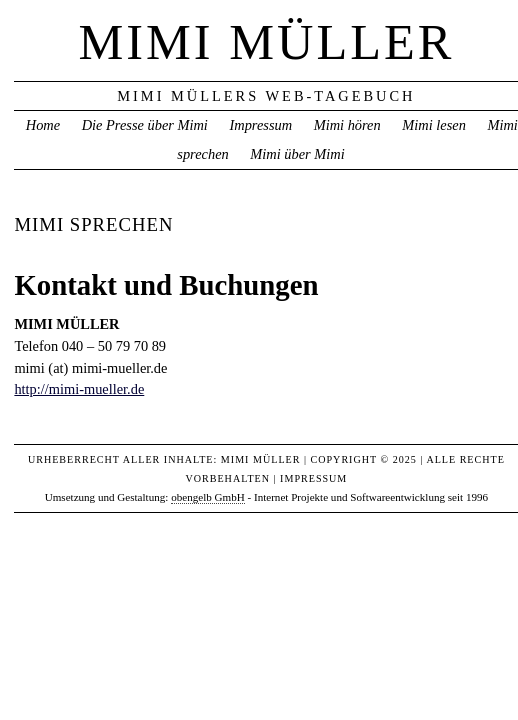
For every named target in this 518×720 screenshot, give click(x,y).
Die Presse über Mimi (145, 125)
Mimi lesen (434, 125)
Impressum (260, 125)
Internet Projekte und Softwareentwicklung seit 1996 (371, 497)
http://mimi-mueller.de (79, 389)
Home (43, 125)
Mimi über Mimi (297, 154)
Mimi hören (347, 125)
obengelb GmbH (208, 497)
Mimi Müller (266, 42)
